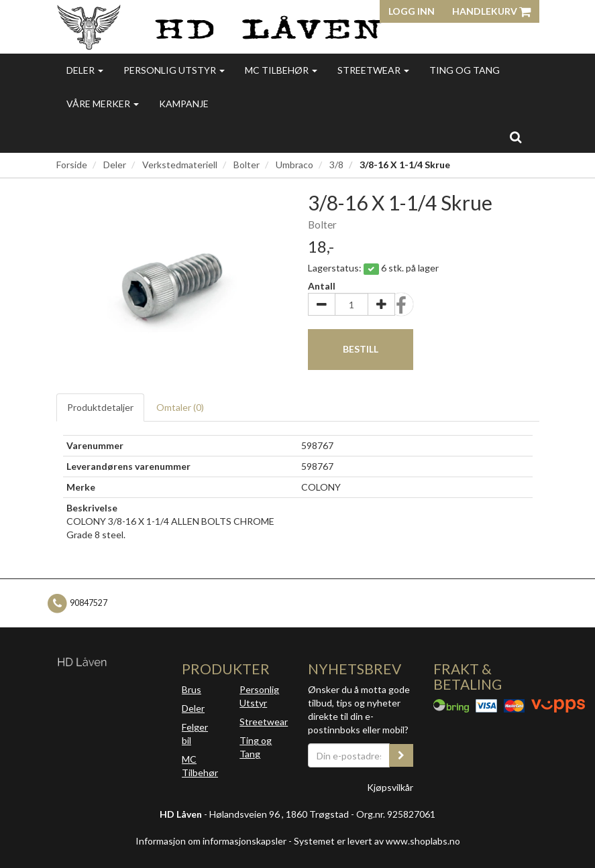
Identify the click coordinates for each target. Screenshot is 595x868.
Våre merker (103, 104)
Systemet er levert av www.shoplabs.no (377, 841)
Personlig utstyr (174, 70)
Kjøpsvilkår (390, 787)
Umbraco (294, 165)
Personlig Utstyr (259, 696)
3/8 (336, 165)
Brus (192, 689)
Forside (72, 165)
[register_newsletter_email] (401, 755)
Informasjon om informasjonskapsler (211, 841)
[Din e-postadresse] (349, 755)
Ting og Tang (465, 70)
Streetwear (373, 70)
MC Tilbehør (281, 70)
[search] (516, 137)
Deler (85, 70)
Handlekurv (491, 11)
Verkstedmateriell (180, 165)
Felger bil (195, 734)
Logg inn (412, 11)
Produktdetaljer (100, 407)
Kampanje (184, 104)
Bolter (247, 165)
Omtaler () (180, 407)
